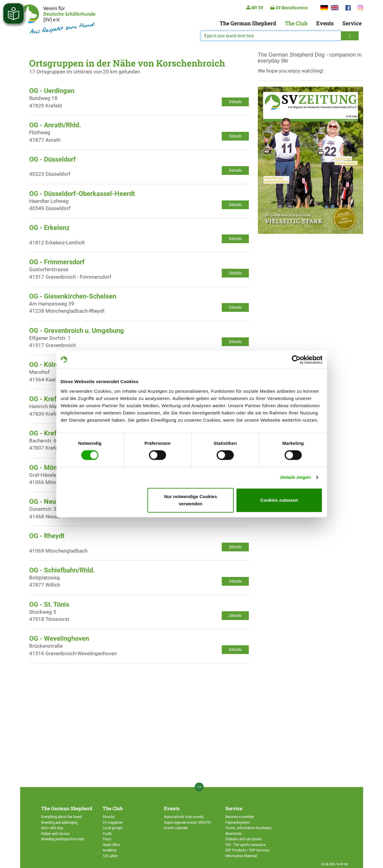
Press (107, 839)
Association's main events (184, 817)
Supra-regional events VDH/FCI (187, 822)
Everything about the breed (61, 817)
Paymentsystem (238, 822)
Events (325, 23)
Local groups (113, 828)
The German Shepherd (248, 23)
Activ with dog (52, 828)
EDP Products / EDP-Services (247, 850)
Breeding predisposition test (63, 839)
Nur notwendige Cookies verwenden (190, 500)
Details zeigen (296, 477)
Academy (110, 850)
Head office (111, 845)
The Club (296, 23)
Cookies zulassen (279, 500)
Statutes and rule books (244, 839)
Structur (109, 817)
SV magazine (113, 822)
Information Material (241, 856)
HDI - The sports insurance (246, 845)
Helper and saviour (56, 834)
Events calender (176, 828)
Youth (107, 834)
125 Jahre (110, 856)
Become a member (240, 817)
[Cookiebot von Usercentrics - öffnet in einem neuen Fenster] (296, 360)
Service (352, 23)
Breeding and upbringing (59, 822)
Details (235, 102)
